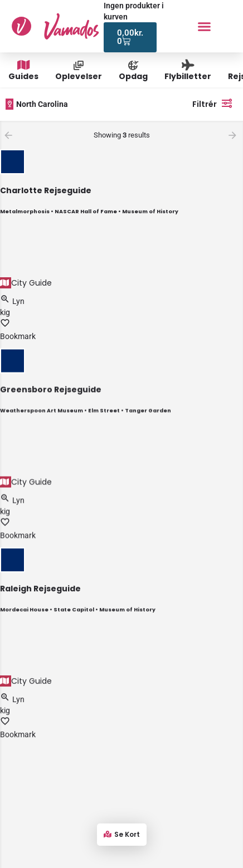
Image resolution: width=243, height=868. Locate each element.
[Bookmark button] (5, 325)
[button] (205, 26)
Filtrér (215, 103)
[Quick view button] (6, 301)
